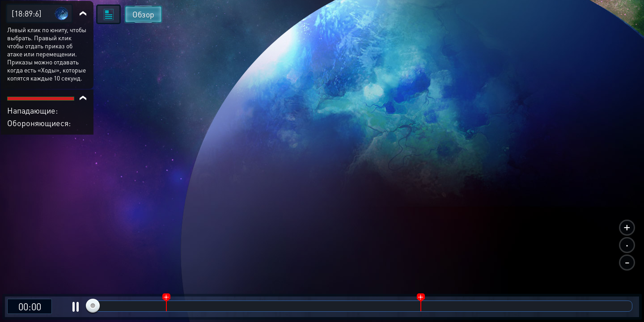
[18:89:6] (27, 13)
